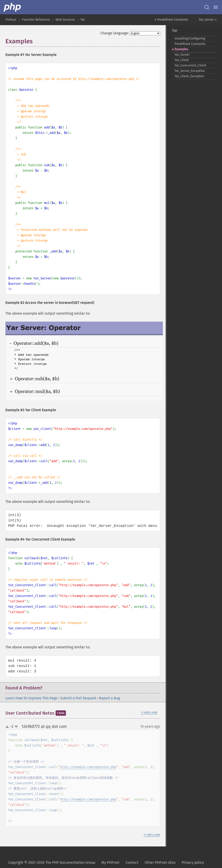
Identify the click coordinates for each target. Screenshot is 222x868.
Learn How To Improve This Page (31, 698)
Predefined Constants (190, 44)
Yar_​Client (182, 60)
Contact (132, 862)
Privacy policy (193, 862)
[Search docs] (207, 7)
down (16, 727)
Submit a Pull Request (78, 698)
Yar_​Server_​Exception (190, 71)
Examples (181, 49)
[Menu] (216, 7)
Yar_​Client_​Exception (189, 76)
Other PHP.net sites (160, 862)
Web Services (65, 20)
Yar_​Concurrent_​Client (190, 65)
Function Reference (36, 20)
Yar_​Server (182, 55)
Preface (11, 20)
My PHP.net (110, 862)
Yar (83, 20)
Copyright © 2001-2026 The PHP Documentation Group (52, 862)
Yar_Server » (208, 20)
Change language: (115, 33)
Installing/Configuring (190, 39)
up (8, 727)
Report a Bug (109, 698)
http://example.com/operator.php (88, 767)
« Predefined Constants (171, 20)
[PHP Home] (13, 7)
